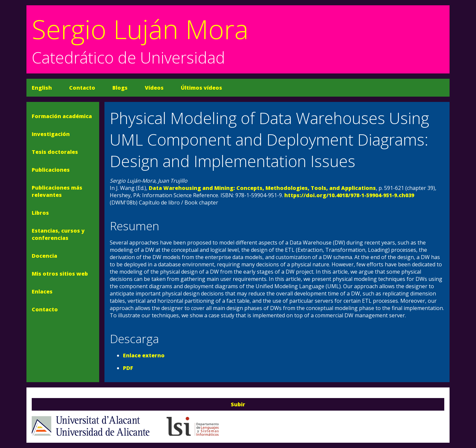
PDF (128, 368)
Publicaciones (51, 170)
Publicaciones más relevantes (57, 191)
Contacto (82, 88)
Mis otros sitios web (60, 274)
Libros (40, 213)
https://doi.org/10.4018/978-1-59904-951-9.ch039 (349, 195)
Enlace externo (144, 355)
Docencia (44, 256)
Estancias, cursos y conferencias (58, 234)
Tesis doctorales (55, 152)
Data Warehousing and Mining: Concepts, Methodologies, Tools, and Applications (262, 188)
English (42, 88)
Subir (238, 404)
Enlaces (42, 291)
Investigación (51, 134)
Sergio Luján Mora (140, 29)
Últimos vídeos (201, 88)
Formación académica (62, 116)
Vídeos (154, 88)
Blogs (120, 88)
